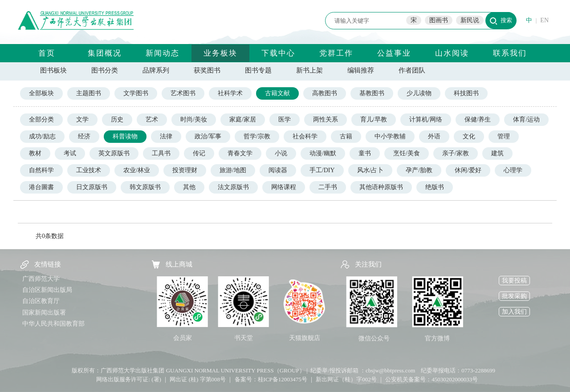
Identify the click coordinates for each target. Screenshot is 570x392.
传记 (199, 153)
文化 (469, 136)
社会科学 (305, 136)
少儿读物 (419, 93)
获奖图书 (207, 70)
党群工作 (336, 53)
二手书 (328, 187)
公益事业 (394, 53)
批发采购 (514, 296)
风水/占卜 (370, 170)
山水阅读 (452, 53)
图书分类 (105, 70)
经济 (84, 136)
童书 (365, 153)
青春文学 (240, 153)
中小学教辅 (390, 136)
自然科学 (41, 170)
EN (544, 20)
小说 (281, 153)
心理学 (513, 170)
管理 (504, 136)
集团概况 (105, 53)
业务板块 (220, 53)
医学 (285, 119)
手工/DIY (322, 170)
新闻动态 (163, 53)
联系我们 (510, 53)
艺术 (152, 119)
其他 (189, 187)
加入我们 (514, 312)
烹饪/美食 (407, 153)
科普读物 (125, 136)
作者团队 (412, 70)
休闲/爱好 (468, 170)
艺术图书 (183, 93)
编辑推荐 (361, 70)
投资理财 (185, 170)
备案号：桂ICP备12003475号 (271, 379)
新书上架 (309, 70)
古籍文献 (277, 93)
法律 (166, 136)
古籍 (346, 136)
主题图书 (89, 93)
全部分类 (41, 119)
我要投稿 (514, 281)
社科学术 (230, 93)
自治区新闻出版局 (47, 290)
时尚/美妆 (194, 119)
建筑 (497, 153)
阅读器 (278, 170)
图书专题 (258, 70)
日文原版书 (92, 187)
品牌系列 (156, 70)
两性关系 (326, 119)
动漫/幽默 (323, 153)
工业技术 (89, 170)
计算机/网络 (426, 119)
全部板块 (41, 93)
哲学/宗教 (257, 136)
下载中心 (278, 53)
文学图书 (136, 93)
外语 (434, 136)
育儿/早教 (374, 119)
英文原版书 (114, 153)
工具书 (161, 153)
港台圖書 (41, 187)
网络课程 (284, 187)
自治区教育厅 (41, 301)
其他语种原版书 (381, 187)
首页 (47, 53)
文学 (82, 119)
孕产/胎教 (419, 170)
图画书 (439, 20)
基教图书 (372, 93)
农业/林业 (137, 170)
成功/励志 (42, 136)
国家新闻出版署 (44, 313)
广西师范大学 (41, 279)
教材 (35, 153)
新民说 (470, 20)
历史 (117, 119)
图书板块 (53, 70)
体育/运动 (526, 119)
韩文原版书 (145, 187)
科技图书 (466, 93)
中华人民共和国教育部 (53, 324)
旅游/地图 (233, 170)
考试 (70, 153)
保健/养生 (478, 119)
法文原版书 (233, 187)
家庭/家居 (243, 119)
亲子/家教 (456, 153)
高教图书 (325, 93)
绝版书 (435, 187)
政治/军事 (208, 136)
